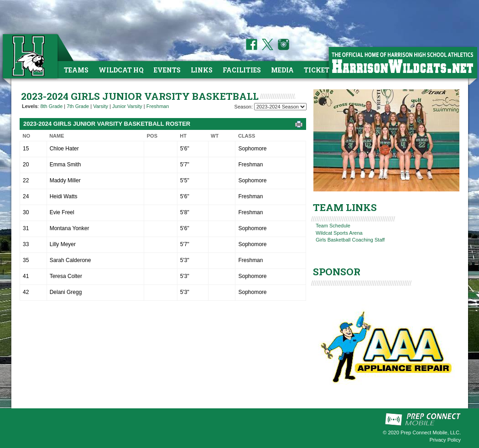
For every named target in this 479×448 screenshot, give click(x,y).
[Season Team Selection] (280, 107)
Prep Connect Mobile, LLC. (431, 433)
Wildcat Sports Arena (339, 233)
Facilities (242, 70)
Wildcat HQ (121, 70)
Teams (76, 70)
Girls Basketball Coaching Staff (350, 240)
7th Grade (78, 106)
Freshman (158, 106)
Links (202, 70)
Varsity (101, 106)
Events (167, 70)
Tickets (319, 70)
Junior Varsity (127, 106)
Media (282, 70)
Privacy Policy (445, 440)
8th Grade (51, 106)
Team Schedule (333, 226)
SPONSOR (337, 272)
